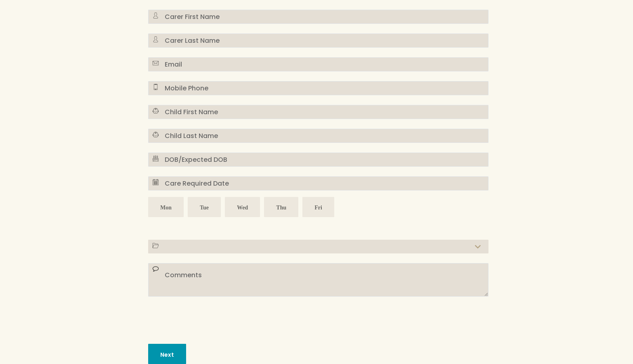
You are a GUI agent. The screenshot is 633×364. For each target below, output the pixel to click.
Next (167, 355)
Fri (318, 208)
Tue (204, 208)
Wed (242, 208)
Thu (281, 208)
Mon (166, 208)
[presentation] (210, 318)
